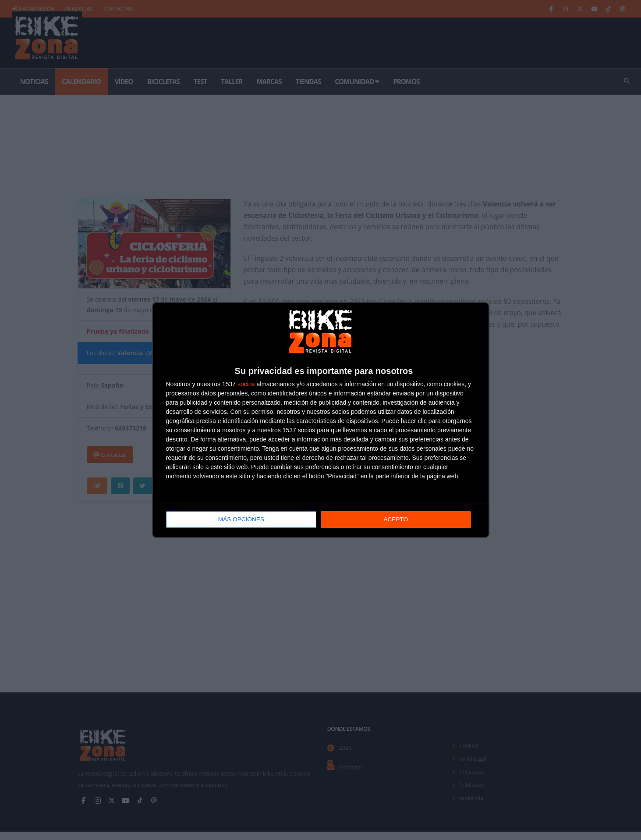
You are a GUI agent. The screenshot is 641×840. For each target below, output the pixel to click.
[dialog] (321, 420)
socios (246, 384)
